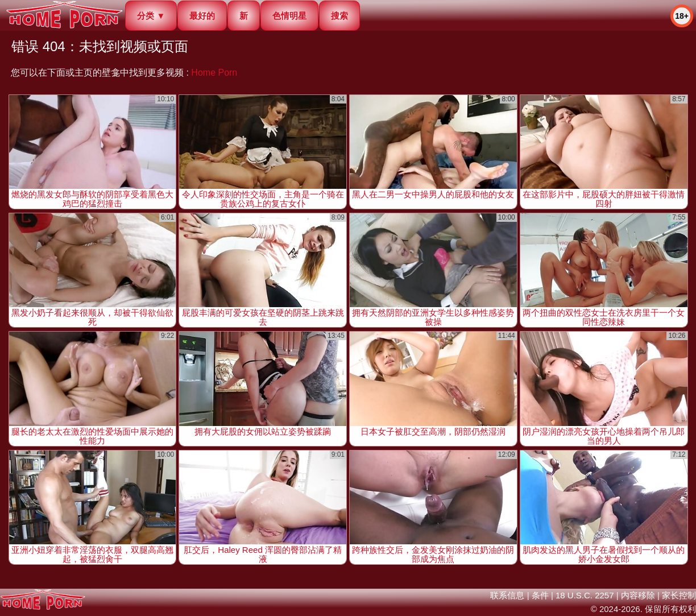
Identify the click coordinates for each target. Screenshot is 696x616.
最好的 (202, 16)
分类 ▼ (151, 16)
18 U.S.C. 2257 (585, 595)
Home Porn (214, 73)
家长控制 (679, 595)
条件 (540, 595)
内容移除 (638, 595)
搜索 (339, 16)
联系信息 (507, 595)
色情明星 (289, 16)
